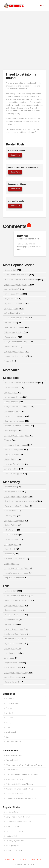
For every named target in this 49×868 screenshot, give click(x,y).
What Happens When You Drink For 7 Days (24, 765)
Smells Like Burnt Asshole (17, 634)
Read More (15, 155)
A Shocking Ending (15, 313)
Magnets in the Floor (15, 663)
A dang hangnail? (14, 308)
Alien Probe (11, 658)
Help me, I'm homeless (17, 327)
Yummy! (10, 361)
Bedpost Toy (12, 554)
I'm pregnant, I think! (16, 294)
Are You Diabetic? (14, 289)
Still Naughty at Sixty (14, 779)
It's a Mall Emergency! (16, 450)
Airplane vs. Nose (14, 469)
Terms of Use (23, 859)
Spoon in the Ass (13, 620)
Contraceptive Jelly (14, 610)
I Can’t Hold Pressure (15, 794)
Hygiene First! (13, 299)
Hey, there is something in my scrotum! (24, 280)
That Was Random (14, 742)
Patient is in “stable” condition (18, 822)
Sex (7, 737)
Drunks (9, 708)
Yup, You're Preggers (16, 474)
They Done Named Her (16, 615)
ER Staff (9, 713)
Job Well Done (13, 323)
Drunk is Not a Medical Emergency (23, 167)
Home (8, 859)
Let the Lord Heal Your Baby (18, 318)
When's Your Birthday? (16, 332)
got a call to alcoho (16, 201)
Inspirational (11, 732)
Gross (8, 727)
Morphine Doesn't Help (16, 464)
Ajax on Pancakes (13, 760)
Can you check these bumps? (19, 342)
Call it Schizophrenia (15, 667)
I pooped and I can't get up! (18, 356)
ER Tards (9, 718)
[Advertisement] (24, 41)
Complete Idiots (13, 703)
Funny (8, 723)
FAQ (13, 859)
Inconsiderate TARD (14, 755)
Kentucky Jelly (13, 270)
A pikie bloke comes (15, 677)
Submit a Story (37, 859)
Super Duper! (12, 563)
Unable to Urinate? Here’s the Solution (22, 774)
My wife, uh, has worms (16, 304)
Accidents (10, 699)
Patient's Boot (13, 487)
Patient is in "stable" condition (19, 284)
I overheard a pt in (14, 653)
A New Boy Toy (13, 648)
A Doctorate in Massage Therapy (19, 784)
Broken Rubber (13, 347)
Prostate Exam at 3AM (16, 629)
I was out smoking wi (17, 184)
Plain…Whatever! (13, 770)
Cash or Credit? (13, 511)
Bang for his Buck (14, 682)
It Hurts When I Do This (17, 351)
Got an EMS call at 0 (17, 151)
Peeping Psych (13, 337)
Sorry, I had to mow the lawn (19, 275)
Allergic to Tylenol (14, 454)
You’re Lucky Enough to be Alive (19, 789)
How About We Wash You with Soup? (22, 798)
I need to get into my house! (18, 573)
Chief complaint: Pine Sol (17, 559)
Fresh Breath (12, 549)
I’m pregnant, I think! (14, 831)
